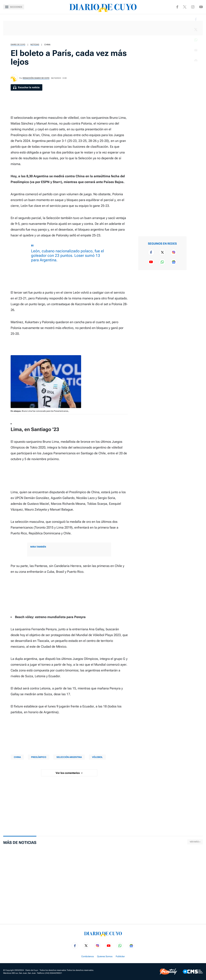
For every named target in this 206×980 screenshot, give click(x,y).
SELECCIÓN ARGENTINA (69, 757)
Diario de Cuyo (18, 45)
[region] (103, 28)
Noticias (35, 45)
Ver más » (195, 842)
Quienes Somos (105, 956)
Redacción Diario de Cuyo (36, 78)
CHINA (47, 45)
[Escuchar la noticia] (26, 87)
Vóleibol (97, 757)
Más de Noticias (20, 843)
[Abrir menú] (14, 7)
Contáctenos (88, 956)
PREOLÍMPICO (39, 757)
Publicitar (120, 956)
